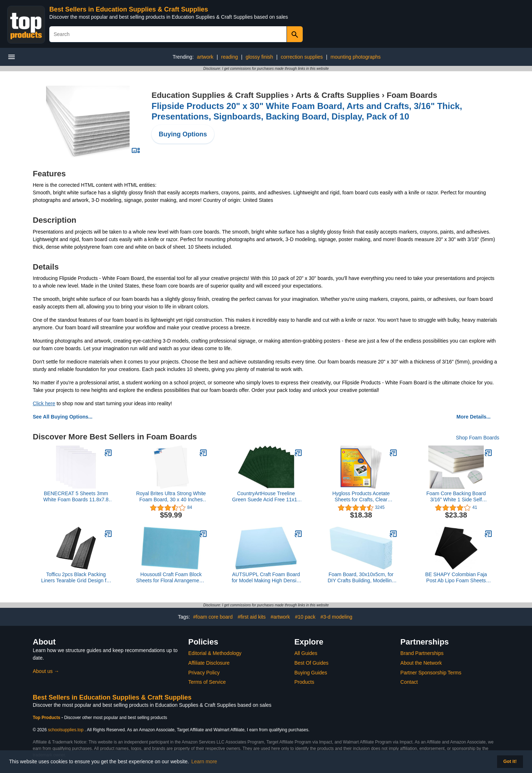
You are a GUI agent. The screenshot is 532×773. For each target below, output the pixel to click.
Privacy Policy (204, 673)
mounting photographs (355, 57)
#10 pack (305, 617)
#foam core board (213, 617)
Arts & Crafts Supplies (338, 95)
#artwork (280, 617)
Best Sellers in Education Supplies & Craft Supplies (129, 9)
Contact (409, 682)
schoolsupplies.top (66, 730)
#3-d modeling (336, 617)
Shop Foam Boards (477, 438)
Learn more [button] (204, 761)
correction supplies (302, 57)
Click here (44, 403)
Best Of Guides (312, 663)
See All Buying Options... (63, 417)
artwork (205, 57)
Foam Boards (412, 95)
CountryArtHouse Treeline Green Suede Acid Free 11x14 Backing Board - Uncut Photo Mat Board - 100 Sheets (266, 497)
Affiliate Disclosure (209, 663)
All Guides (306, 653)
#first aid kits (252, 617)
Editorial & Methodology (215, 653)
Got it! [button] (510, 761)
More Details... (474, 417)
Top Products (47, 718)
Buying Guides (311, 673)
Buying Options (183, 134)
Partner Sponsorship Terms (431, 673)
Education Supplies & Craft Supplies (220, 95)
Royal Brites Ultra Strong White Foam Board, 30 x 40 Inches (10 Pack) (171, 497)
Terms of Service (207, 682)
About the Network (421, 663)
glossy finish (259, 57)
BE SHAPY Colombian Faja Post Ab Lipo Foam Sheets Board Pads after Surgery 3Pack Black (456, 578)
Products (304, 682)
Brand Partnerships (422, 653)
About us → (46, 671)
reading (229, 57)
